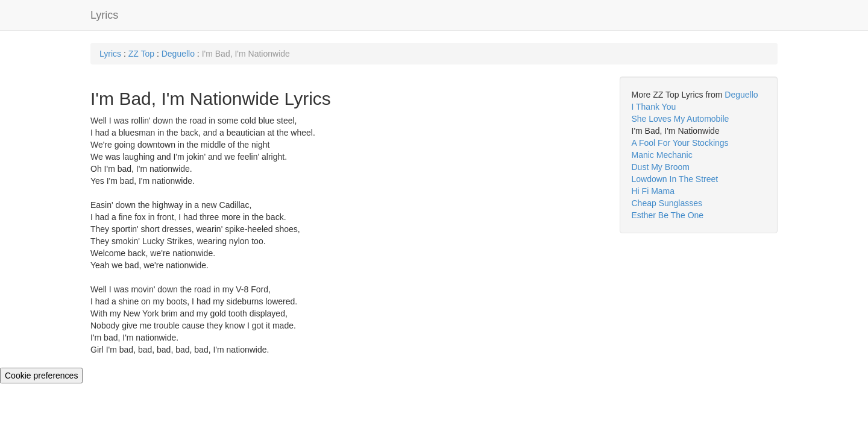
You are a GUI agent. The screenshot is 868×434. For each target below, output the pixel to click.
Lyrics (104, 15)
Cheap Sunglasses (667, 203)
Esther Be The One (668, 215)
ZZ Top (141, 54)
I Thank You (654, 107)
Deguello (178, 54)
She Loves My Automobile (681, 119)
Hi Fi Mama (653, 191)
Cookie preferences (41, 376)
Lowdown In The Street (675, 179)
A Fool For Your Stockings (680, 143)
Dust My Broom (661, 167)
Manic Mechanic (662, 155)
